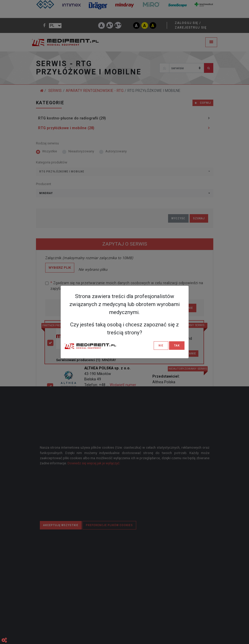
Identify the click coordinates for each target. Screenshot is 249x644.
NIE (161, 346)
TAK (177, 346)
